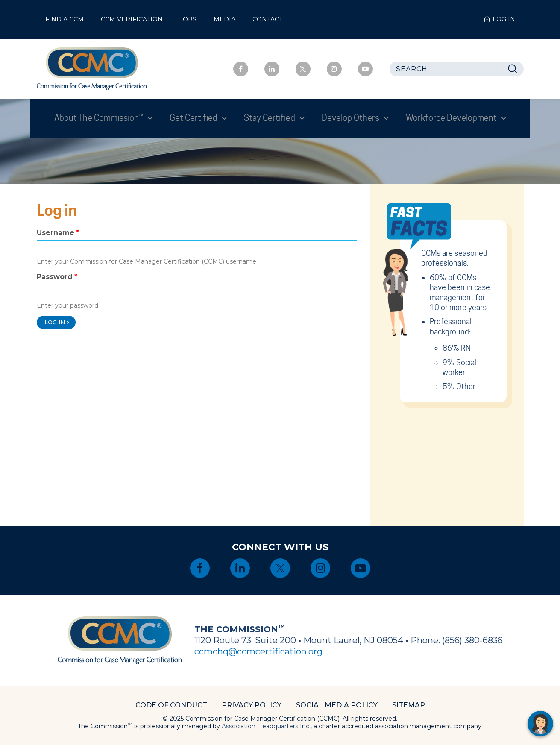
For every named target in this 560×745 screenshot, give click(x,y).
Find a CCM (65, 19)
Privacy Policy (252, 705)
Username (56, 233)
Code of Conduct (171, 705)
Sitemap (409, 705)
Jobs (188, 19)
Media (224, 19)
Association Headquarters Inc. (266, 726)
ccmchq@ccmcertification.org (258, 651)
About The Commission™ (100, 118)
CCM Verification (132, 19)
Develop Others (351, 118)
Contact (267, 19)
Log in (55, 322)
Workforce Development (452, 118)
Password (55, 277)
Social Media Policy (337, 705)
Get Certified (194, 118)
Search (515, 69)
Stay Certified (270, 118)
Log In (504, 19)
